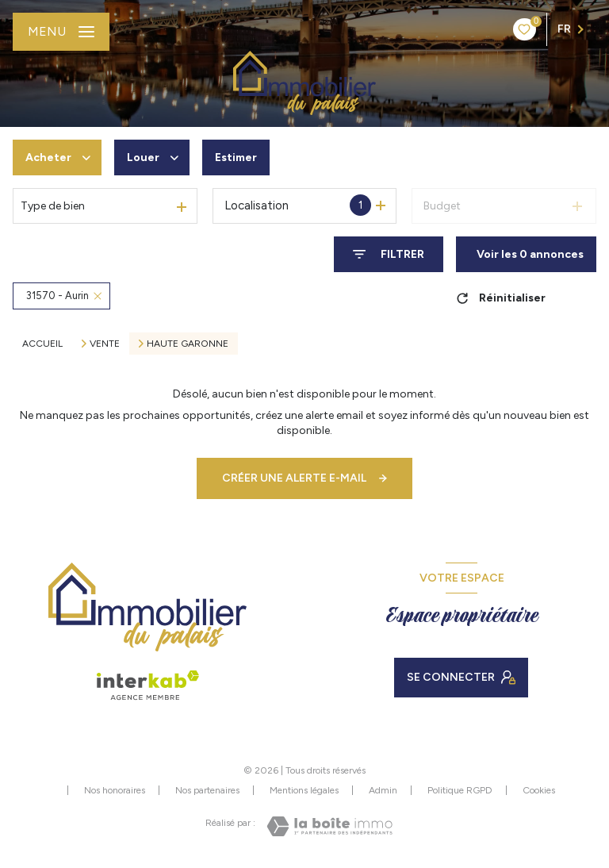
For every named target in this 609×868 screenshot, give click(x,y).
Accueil (42, 344)
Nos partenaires (207, 790)
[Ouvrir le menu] (61, 32)
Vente (105, 344)
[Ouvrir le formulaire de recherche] (389, 254)
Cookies (539, 791)
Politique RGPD (460, 790)
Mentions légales (304, 790)
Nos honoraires (115, 790)
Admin (383, 790)
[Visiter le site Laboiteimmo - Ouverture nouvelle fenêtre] (329, 826)
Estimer (236, 157)
